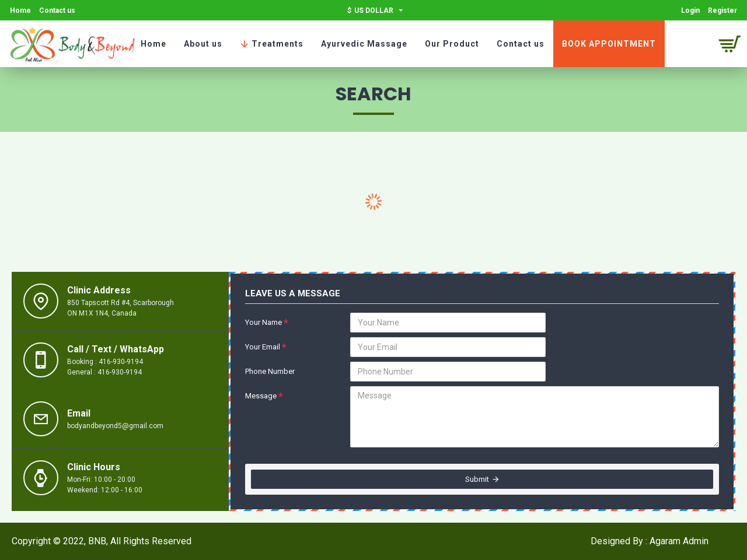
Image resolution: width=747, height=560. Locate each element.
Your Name (263, 322)
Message (261, 396)
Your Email (263, 347)
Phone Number (270, 371)
